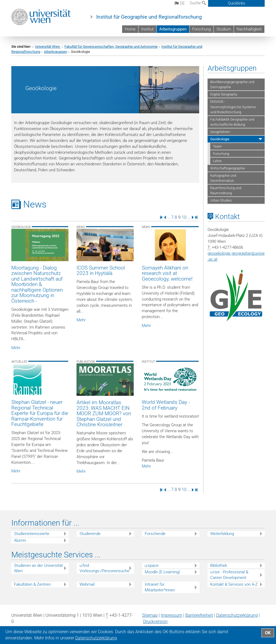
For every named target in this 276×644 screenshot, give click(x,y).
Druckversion (155, 621)
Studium (224, 29)
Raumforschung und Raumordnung (226, 190)
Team (217, 146)
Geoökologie (220, 139)
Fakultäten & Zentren (32, 584)
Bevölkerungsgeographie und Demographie (232, 84)
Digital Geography (224, 94)
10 (184, 217)
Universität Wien (48, 47)
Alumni (20, 540)
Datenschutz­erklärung (237, 615)
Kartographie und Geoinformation (223, 178)
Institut (147, 29)
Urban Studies (221, 200)
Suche (198, 3)
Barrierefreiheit (199, 615)
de (180, 3)
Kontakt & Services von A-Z (234, 584)
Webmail (87, 584)
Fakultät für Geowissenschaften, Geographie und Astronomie (111, 47)
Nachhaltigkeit (249, 29)
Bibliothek (219, 565)
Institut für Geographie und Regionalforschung (149, 17)
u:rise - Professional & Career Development (229, 575)
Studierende (90, 534)
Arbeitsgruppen (173, 29)
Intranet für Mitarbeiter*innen (160, 587)
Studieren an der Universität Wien (38, 568)
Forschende (155, 534)
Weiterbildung (222, 534)
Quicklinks (237, 3)
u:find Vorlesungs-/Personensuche (104, 568)
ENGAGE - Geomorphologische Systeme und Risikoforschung (233, 107)
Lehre (217, 161)
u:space (152, 565)
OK (268, 633)
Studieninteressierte (32, 534)
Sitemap (150, 615)
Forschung (201, 29)
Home (130, 29)
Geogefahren (220, 132)
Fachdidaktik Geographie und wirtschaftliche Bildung (232, 122)
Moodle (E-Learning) (162, 572)
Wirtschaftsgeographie (228, 168)
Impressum (172, 615)
